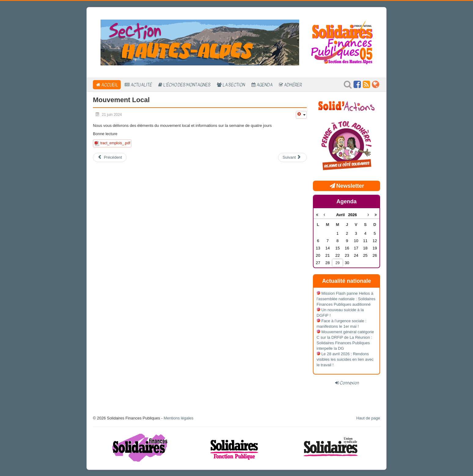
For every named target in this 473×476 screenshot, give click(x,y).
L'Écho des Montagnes (187, 85)
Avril (342, 215)
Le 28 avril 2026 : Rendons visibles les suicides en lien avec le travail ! (345, 359)
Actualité (141, 85)
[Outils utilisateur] (301, 115)
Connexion (349, 383)
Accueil (110, 85)
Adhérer (293, 85)
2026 (352, 215)
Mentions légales (178, 418)
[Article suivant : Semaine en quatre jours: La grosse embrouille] (292, 157)
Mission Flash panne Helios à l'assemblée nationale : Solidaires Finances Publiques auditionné (346, 299)
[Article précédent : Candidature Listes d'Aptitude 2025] (110, 157)
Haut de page (368, 418)
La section (234, 85)
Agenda (264, 85)
